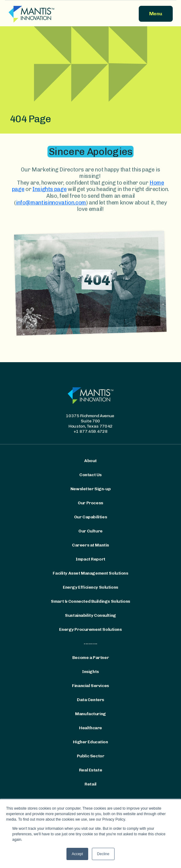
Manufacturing (90, 714)
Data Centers (90, 700)
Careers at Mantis (90, 545)
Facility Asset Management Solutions (90, 573)
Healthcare (90, 728)
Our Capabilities (90, 517)
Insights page (49, 189)
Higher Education (90, 742)
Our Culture (90, 531)
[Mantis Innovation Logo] (48, 14)
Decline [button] (103, 854)
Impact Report (90, 559)
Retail (90, 784)
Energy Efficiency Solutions (90, 587)
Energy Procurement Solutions (90, 630)
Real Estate (90, 770)
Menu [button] (156, 14)
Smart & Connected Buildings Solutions (90, 601)
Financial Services (90, 686)
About (90, 461)
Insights (90, 672)
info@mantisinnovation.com (51, 203)
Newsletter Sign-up (90, 489)
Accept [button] (77, 854)
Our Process (90, 503)
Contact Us (90, 475)
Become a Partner (90, 658)
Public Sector (91, 756)
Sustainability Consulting (90, 616)
